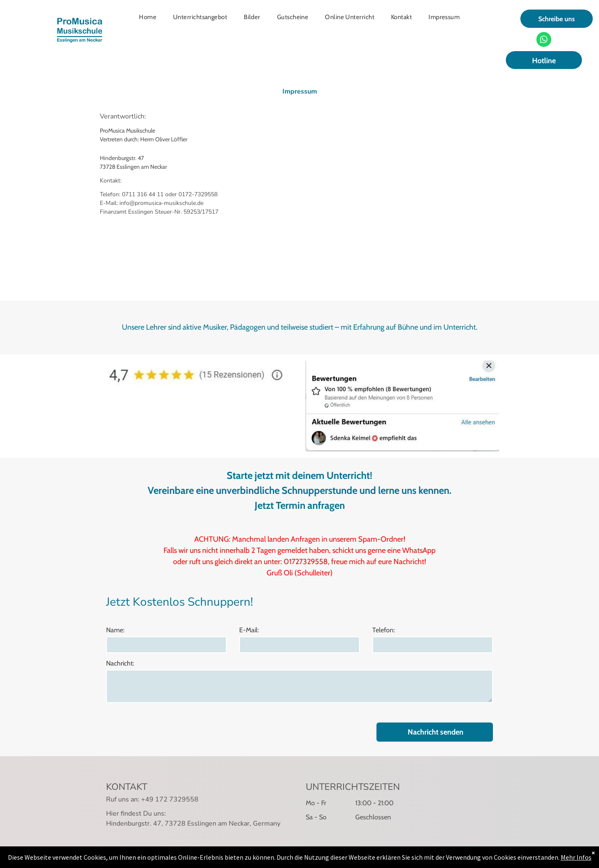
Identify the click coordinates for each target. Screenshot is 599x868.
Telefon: (384, 630)
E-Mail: (249, 630)
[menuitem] (148, 17)
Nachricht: (120, 663)
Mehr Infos (576, 858)
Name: (115, 630)
